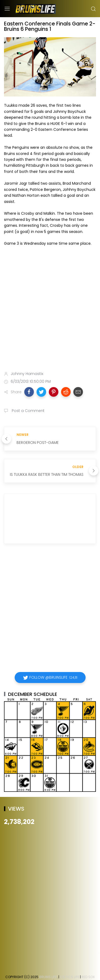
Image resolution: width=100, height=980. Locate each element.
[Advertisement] (50, 310)
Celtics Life (70, 977)
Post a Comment (28, 411)
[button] (29, 392)
